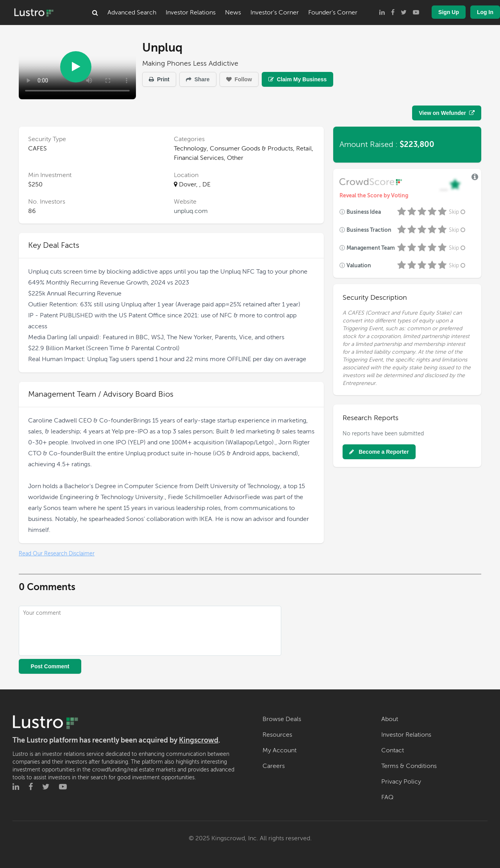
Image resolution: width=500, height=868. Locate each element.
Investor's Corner (275, 13)
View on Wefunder (447, 113)
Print (159, 79)
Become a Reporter (379, 452)
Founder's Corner (333, 13)
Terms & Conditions (409, 766)
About (390, 719)
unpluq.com (191, 211)
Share (198, 79)
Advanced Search (132, 13)
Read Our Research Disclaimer (57, 554)
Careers (274, 766)
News (233, 13)
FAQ (387, 797)
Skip (458, 212)
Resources (277, 735)
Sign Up (449, 12)
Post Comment (50, 666)
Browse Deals (282, 719)
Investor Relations (191, 13)
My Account (279, 750)
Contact (393, 750)
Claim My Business (298, 79)
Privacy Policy (401, 782)
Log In (485, 12)
